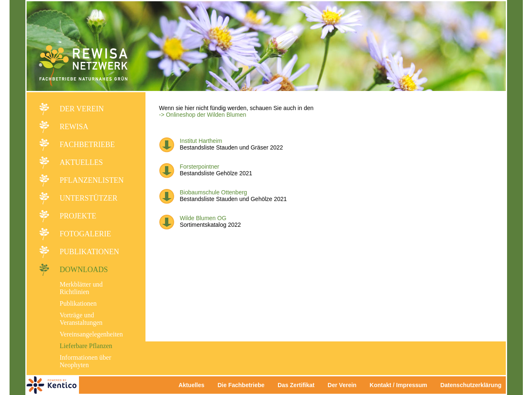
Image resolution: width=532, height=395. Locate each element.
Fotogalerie (86, 234)
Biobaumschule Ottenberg (214, 192)
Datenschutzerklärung (471, 385)
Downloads (84, 270)
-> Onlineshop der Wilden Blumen (203, 115)
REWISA (74, 127)
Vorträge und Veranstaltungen (81, 319)
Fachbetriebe (87, 145)
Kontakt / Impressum (401, 385)
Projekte (78, 216)
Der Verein (82, 109)
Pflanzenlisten (92, 180)
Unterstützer (89, 198)
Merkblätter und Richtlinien (81, 288)
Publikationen (90, 252)
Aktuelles (81, 162)
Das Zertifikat (296, 385)
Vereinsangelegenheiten (91, 334)
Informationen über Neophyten (86, 361)
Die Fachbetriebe (241, 385)
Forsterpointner (200, 167)
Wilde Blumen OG (203, 218)
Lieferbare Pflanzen (86, 346)
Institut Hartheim (201, 141)
